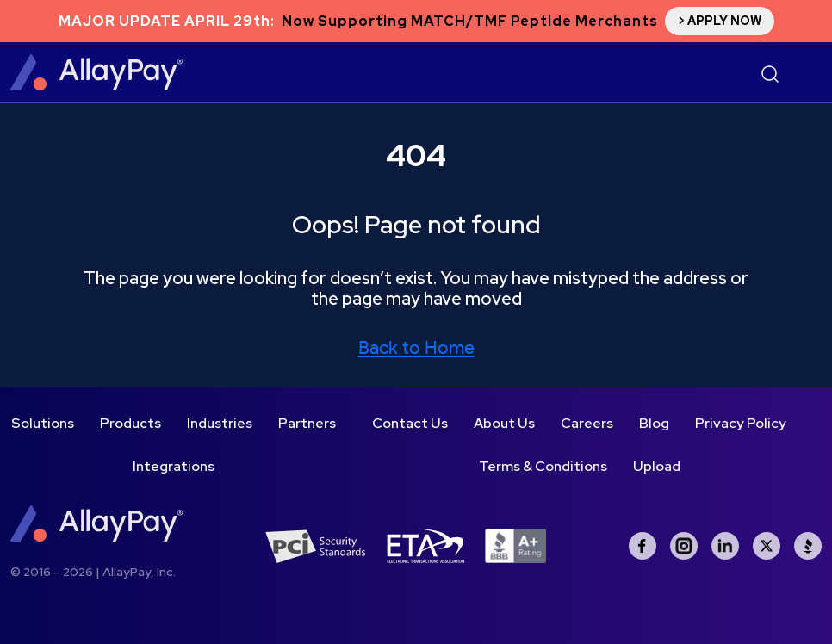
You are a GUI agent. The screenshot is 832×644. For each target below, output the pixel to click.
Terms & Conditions (543, 466)
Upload (657, 466)
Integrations (174, 466)
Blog (654, 423)
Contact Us (410, 423)
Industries (220, 423)
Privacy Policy (741, 423)
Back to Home (416, 348)
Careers (587, 423)
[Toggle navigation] (804, 74)
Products (130, 423)
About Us (504, 423)
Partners (307, 423)
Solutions (43, 423)
